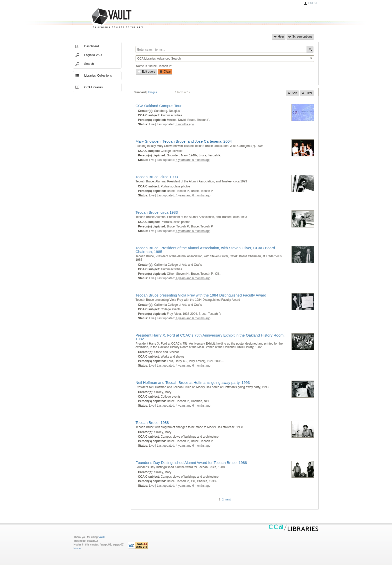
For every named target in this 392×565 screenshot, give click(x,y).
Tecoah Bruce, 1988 (152, 422)
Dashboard (92, 46)
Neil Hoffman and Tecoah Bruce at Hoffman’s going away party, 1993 (193, 382)
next (228, 499)
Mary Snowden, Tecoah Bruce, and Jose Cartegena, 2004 (184, 141)
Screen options (300, 37)
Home (77, 548)
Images (152, 92)
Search (89, 64)
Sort (292, 93)
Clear (165, 72)
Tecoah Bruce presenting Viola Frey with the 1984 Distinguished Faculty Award (201, 295)
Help (279, 37)
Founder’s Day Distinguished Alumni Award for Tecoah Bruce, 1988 (191, 463)
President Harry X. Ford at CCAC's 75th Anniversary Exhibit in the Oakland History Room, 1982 (210, 337)
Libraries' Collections (98, 76)
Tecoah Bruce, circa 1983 (157, 212)
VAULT (98, 18)
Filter (307, 93)
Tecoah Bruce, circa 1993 (157, 177)
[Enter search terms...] (221, 49)
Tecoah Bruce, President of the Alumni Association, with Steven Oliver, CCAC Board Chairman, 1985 (205, 250)
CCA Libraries (93, 87)
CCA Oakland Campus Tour (158, 106)
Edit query (146, 72)
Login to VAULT (95, 55)
